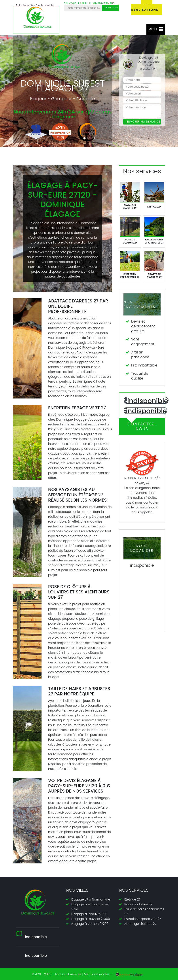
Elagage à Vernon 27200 (90, 924)
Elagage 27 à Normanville (91, 899)
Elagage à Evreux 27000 (89, 914)
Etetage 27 (132, 899)
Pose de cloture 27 (138, 904)
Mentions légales (97, 974)
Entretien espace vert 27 (143, 919)
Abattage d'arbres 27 (140, 924)
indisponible (36, 956)
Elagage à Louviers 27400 (91, 919)
